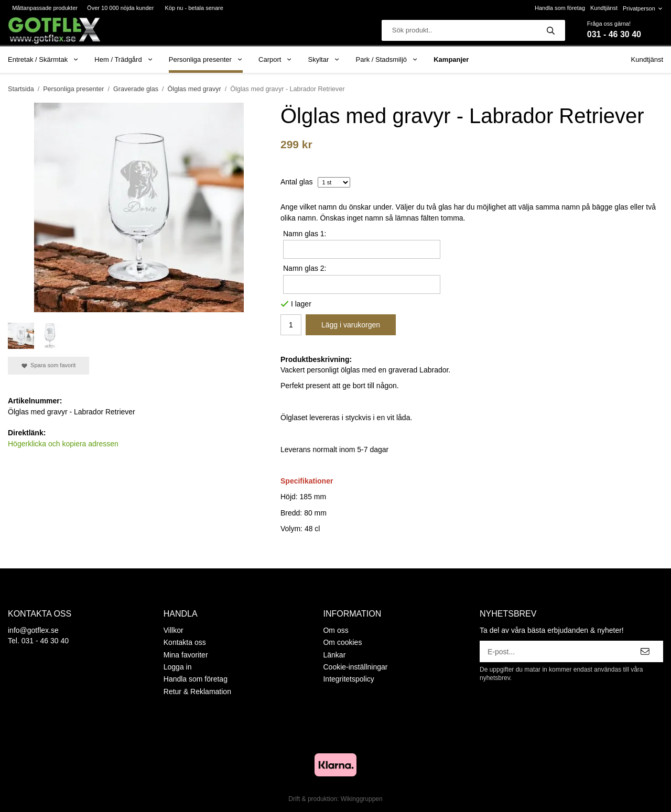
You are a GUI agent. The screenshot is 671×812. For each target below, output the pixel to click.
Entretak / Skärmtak (43, 59)
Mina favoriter (186, 655)
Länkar (334, 655)
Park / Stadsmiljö (387, 59)
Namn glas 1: (305, 234)
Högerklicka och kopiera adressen (63, 444)
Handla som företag (560, 8)
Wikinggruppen (362, 799)
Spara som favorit (48, 365)
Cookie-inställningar (355, 667)
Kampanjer (451, 59)
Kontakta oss (185, 642)
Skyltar (324, 59)
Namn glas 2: (305, 268)
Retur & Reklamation (197, 692)
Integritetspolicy (348, 679)
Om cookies (342, 642)
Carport (275, 59)
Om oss (335, 630)
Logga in (178, 667)
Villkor (174, 630)
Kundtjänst (604, 8)
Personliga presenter (206, 59)
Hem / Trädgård (124, 59)
